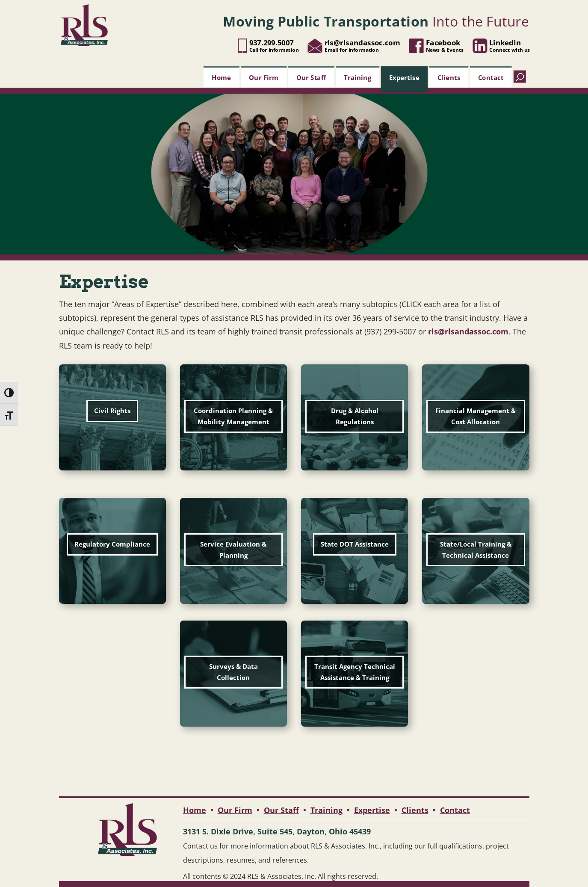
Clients (449, 77)
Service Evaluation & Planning (233, 550)
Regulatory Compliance (112, 544)
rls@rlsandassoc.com (468, 331)
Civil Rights (112, 411)
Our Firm (264, 77)
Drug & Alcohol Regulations (355, 416)
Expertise (404, 77)
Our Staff (311, 77)
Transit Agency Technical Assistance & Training (355, 672)
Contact (491, 77)
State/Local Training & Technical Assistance (476, 550)
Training (358, 77)
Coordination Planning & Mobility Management (233, 416)
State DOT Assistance (355, 544)
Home (221, 77)
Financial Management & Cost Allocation (476, 416)
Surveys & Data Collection (233, 672)
